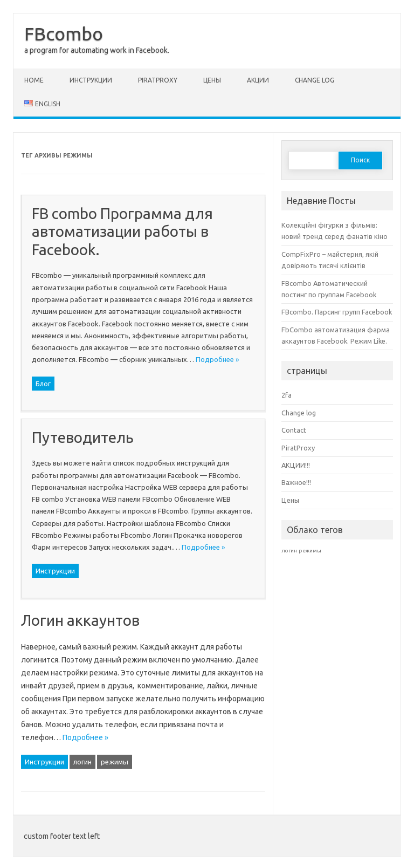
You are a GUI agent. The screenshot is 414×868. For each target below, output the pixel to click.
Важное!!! (296, 482)
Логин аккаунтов (80, 620)
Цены (212, 80)
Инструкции (91, 80)
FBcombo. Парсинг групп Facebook (337, 312)
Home (34, 80)
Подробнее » (217, 359)
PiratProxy (158, 80)
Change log (315, 80)
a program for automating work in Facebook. (97, 50)
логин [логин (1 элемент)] (289, 551)
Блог (43, 384)
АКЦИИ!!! (296, 465)
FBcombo (64, 33)
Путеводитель (83, 437)
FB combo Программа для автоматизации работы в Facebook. (122, 231)
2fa (287, 395)
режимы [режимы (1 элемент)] (310, 551)
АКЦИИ (258, 80)
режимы (115, 762)
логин (82, 762)
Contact (294, 430)
